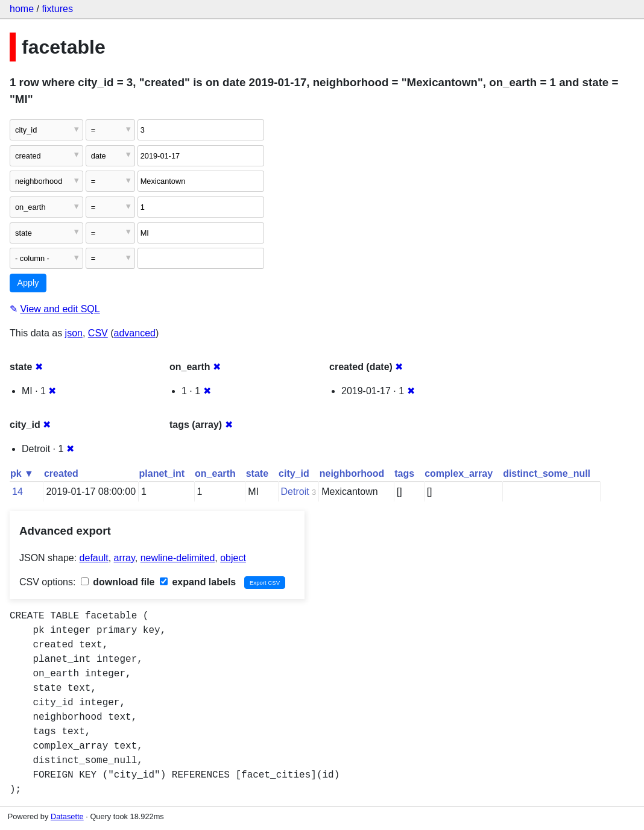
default (94, 558)
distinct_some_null (547, 473)
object (233, 558)
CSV (98, 333)
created (61, 473)
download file (118, 582)
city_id (294, 473)
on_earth (215, 473)
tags (404, 473)
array (125, 558)
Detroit (295, 492)
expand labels (198, 582)
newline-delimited (178, 558)
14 (17, 492)
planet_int (162, 473)
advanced (135, 333)
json (74, 333)
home (22, 9)
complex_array (459, 473)
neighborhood (352, 473)
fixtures (57, 9)
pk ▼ (22, 473)
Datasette (67, 816)
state (257, 473)
